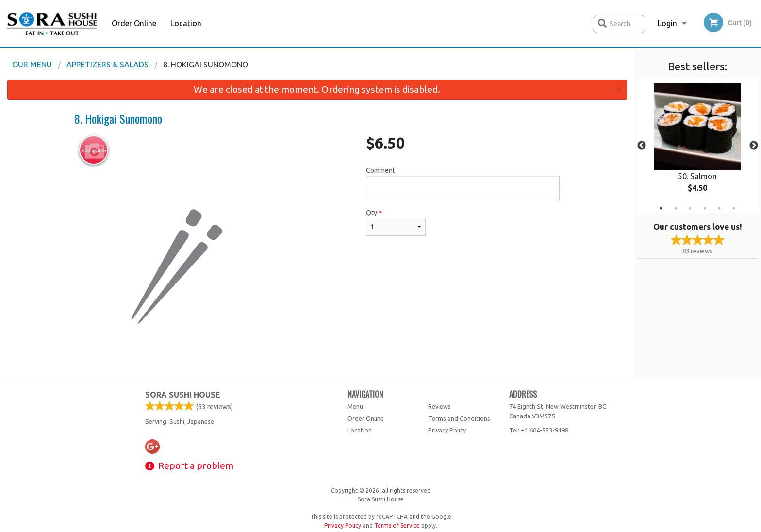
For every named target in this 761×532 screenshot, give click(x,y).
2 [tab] (676, 208)
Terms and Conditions (459, 418)
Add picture (94, 150)
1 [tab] (661, 208)
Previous (642, 146)
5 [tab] (719, 208)
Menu (355, 406)
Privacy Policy (447, 430)
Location (186, 23)
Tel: (539, 430)
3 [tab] (690, 208)
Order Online (134, 23)
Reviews (439, 406)
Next (754, 146)
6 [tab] (734, 208)
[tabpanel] (698, 146)
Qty (396, 222)
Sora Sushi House (183, 395)
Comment (463, 183)
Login (667, 23)
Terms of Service (397, 525)
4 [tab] (705, 208)
